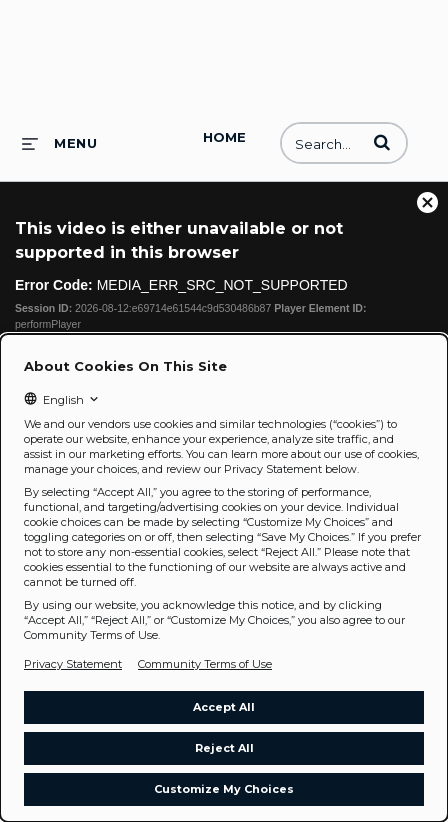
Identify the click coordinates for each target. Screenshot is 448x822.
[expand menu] (59, 143)
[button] (382, 142)
